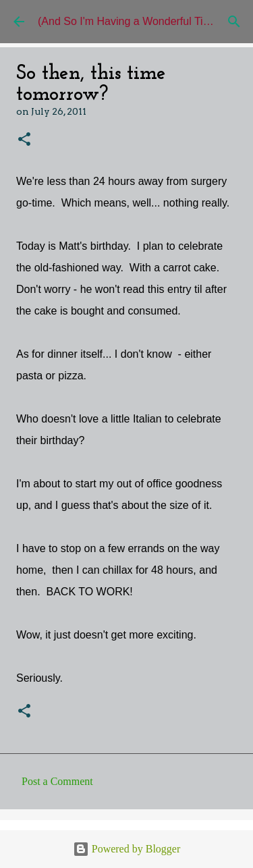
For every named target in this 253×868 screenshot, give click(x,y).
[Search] (234, 22)
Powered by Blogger (127, 849)
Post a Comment (57, 781)
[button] (24, 140)
